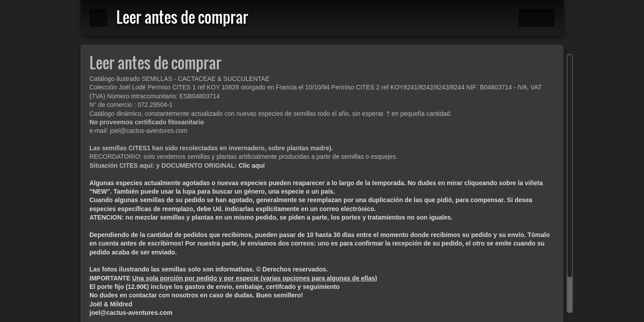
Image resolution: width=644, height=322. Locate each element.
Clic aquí (251, 165)
